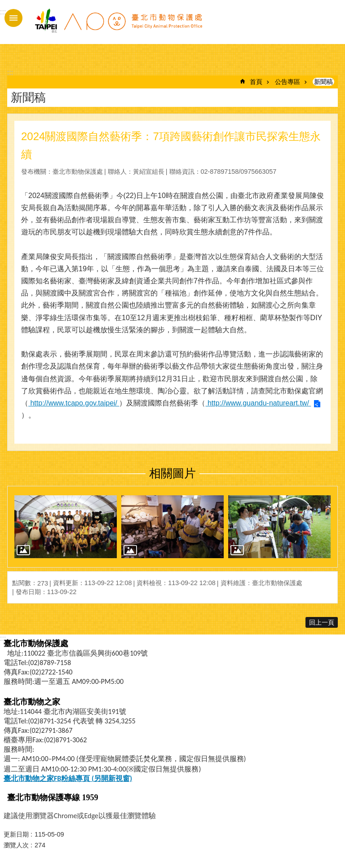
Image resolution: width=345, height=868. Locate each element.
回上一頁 (322, 622)
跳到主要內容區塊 (5, 5)
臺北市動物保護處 (118, 26)
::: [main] (10, 73)
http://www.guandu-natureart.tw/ (258, 403)
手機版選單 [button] (13, 18)
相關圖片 (172, 473)
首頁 (256, 82)
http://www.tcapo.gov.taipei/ (74, 403)
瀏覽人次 (16, 845)
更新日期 (16, 834)
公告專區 (287, 82)
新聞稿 (323, 82)
